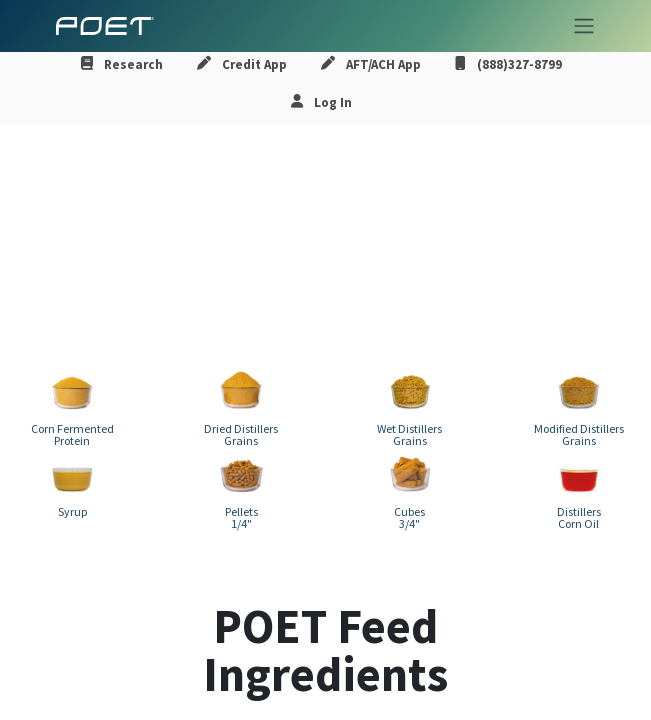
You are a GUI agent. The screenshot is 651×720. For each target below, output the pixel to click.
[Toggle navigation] (578, 26)
